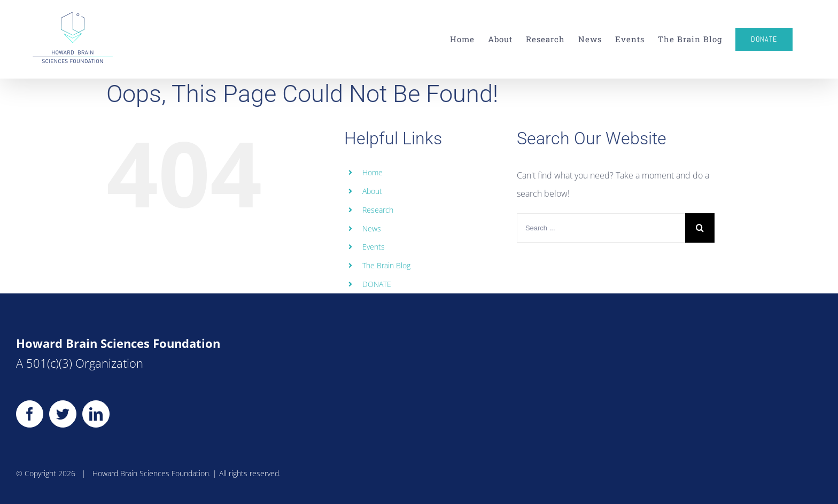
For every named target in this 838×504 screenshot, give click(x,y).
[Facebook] (30, 414)
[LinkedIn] (96, 414)
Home (373, 172)
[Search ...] (601, 228)
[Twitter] (63, 414)
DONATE (377, 284)
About (372, 191)
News (372, 228)
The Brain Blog (386, 265)
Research (378, 210)
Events (374, 247)
